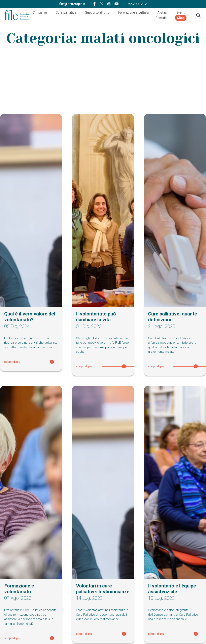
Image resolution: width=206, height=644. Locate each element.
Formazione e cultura (133, 13)
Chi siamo (40, 13)
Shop (181, 19)
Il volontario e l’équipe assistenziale (172, 589)
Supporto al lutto (97, 13)
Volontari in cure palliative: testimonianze (103, 589)
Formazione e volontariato (19, 589)
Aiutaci (163, 13)
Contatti (161, 19)
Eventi (181, 13)
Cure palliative (66, 13)
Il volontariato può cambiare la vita (96, 317)
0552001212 (137, 4)
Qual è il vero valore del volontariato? (30, 317)
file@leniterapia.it (72, 4)
